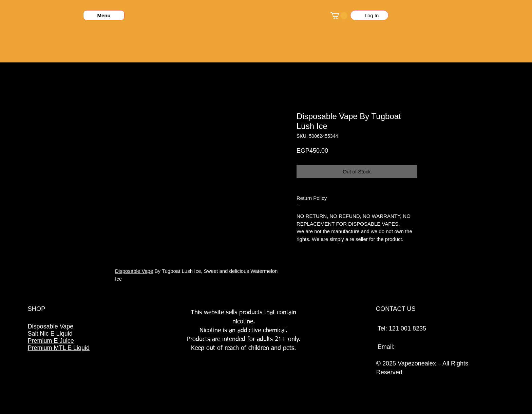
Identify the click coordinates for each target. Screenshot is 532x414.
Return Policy (312, 198)
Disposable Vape (134, 271)
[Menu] (104, 15)
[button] (339, 16)
